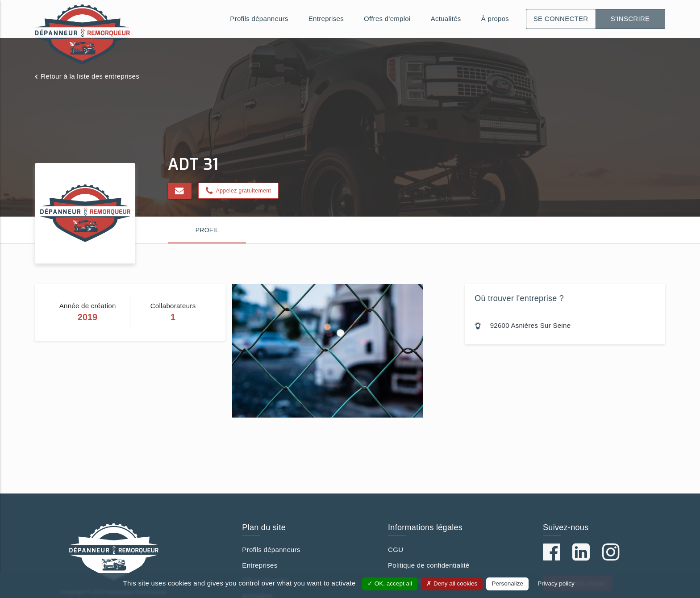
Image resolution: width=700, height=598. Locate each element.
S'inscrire (630, 19)
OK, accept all (390, 583)
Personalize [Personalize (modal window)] (507, 583)
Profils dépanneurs (259, 19)
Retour (90, 76)
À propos (495, 19)
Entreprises (326, 19)
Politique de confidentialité (429, 565)
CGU (396, 550)
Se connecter (561, 19)
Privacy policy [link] (556, 583)
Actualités (446, 19)
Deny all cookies (452, 583)
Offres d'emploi (387, 19)
